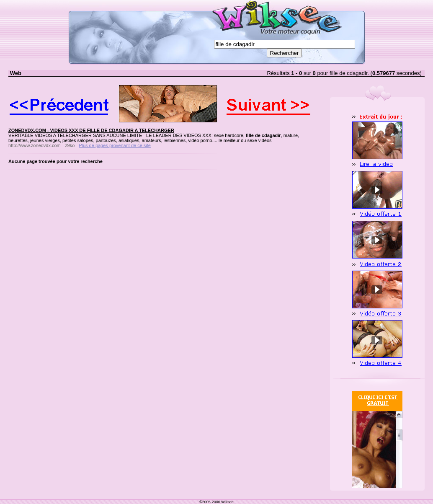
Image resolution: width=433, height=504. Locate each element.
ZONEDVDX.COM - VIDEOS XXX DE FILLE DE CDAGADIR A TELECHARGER (91, 130)
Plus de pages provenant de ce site (115, 145)
